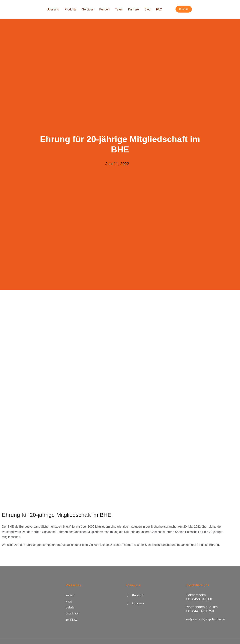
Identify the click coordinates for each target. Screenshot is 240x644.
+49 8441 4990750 (200, 611)
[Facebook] (150, 595)
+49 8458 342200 (199, 599)
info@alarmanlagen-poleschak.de (205, 619)
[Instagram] (150, 603)
